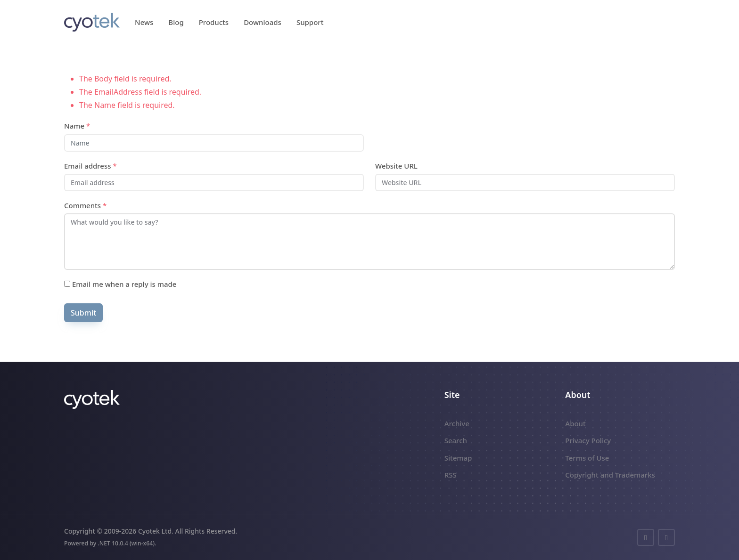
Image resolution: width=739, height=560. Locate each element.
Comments (85, 205)
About (575, 423)
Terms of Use (587, 458)
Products (214, 22)
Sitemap (458, 458)
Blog (176, 22)
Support (310, 22)
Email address (90, 166)
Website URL (396, 166)
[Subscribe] (67, 284)
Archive (457, 423)
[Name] (214, 143)
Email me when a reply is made (120, 284)
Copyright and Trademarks (610, 475)
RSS (451, 475)
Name (77, 126)
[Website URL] (525, 183)
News (144, 22)
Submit (83, 313)
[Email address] (214, 183)
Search (456, 440)
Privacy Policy (588, 440)
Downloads (263, 22)
